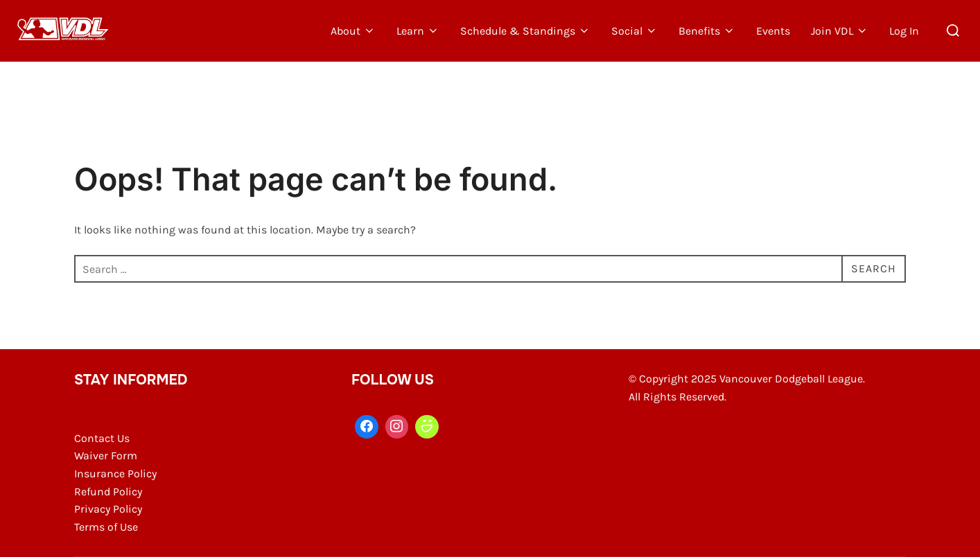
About (353, 31)
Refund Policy (108, 492)
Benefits (707, 31)
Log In (904, 31)
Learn (418, 31)
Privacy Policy (108, 509)
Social (635, 31)
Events (773, 31)
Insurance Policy (115, 474)
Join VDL (840, 31)
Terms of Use (106, 527)
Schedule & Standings (525, 31)
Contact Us (102, 438)
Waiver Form (106, 456)
